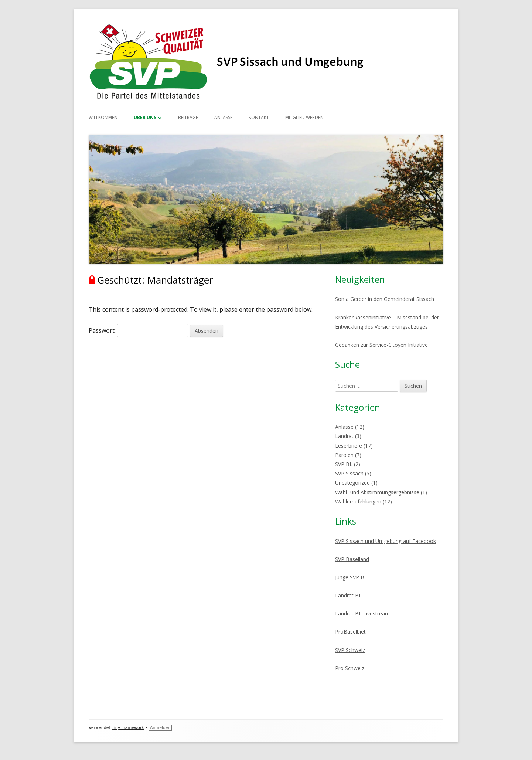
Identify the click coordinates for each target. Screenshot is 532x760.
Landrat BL (348, 595)
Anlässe (223, 117)
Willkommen (103, 117)
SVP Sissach (349, 473)
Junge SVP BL (351, 577)
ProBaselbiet (350, 632)
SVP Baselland (352, 559)
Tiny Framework (128, 728)
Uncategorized (352, 483)
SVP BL (344, 464)
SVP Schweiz (350, 650)
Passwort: (139, 330)
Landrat (344, 436)
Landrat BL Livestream (362, 613)
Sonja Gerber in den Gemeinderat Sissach (385, 299)
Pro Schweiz (350, 668)
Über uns (145, 117)
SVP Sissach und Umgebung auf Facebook (386, 541)
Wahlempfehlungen (358, 501)
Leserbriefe (349, 446)
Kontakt (259, 117)
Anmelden (160, 728)
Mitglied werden (304, 117)
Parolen (344, 455)
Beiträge (188, 117)
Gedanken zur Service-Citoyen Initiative (381, 345)
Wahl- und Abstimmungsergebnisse (377, 492)
